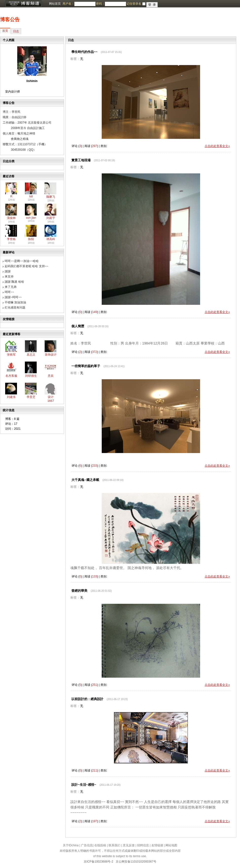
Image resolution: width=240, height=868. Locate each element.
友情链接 (157, 845)
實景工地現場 (81, 160)
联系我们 (114, 845)
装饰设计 (51, 355)
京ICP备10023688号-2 (98, 862)
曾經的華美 (79, 591)
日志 (16, 31)
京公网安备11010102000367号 (136, 862)
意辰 (51, 376)
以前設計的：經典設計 (87, 699)
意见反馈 (129, 845)
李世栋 (11, 239)
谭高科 (51, 239)
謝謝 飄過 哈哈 (14, 282)
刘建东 (11, 397)
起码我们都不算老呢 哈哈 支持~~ (26, 266)
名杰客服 (11, 376)
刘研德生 (31, 376)
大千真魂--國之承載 (85, 480)
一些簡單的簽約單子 (86, 366)
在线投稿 (100, 845)
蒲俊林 (11, 218)
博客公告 (10, 19)
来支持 (9, 277)
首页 (5, 31)
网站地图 (171, 845)
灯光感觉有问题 (15, 308)
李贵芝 (31, 397)
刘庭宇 (51, 218)
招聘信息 (143, 845)
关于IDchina (71, 845)
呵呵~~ (9, 292)
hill (31, 197)
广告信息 (87, 845)
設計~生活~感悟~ (84, 785)
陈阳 (31, 239)
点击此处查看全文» (217, 146)
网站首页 (55, 4)
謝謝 (8, 271)
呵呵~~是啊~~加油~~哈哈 (22, 261)
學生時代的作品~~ (84, 52)
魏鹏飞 (51, 197)
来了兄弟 (11, 287)
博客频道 (23, 4)
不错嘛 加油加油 (15, 302)
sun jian (31, 218)
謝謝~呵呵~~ (13, 297)
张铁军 (11, 355)
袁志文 (31, 355)
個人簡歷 (78, 326)
